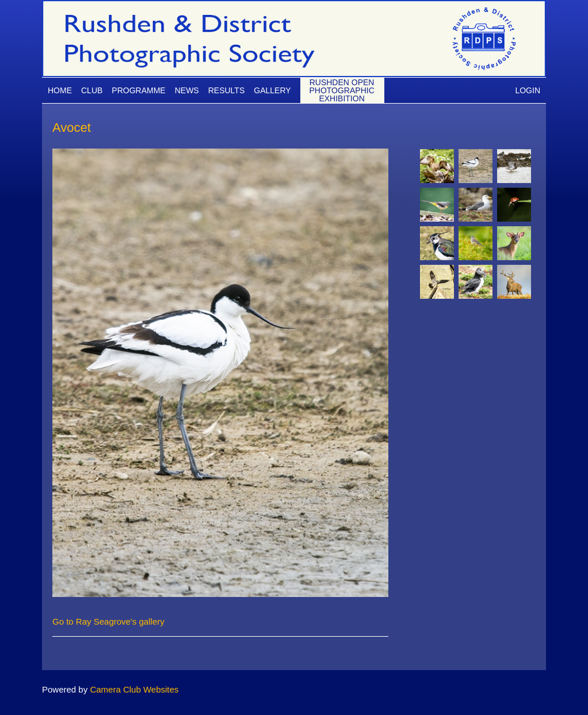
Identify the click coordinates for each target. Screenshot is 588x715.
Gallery (272, 90)
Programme (138, 90)
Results (227, 90)
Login (528, 90)
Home (60, 90)
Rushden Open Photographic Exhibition (341, 90)
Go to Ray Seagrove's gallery (108, 621)
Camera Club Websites (134, 689)
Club (92, 90)
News (187, 90)
